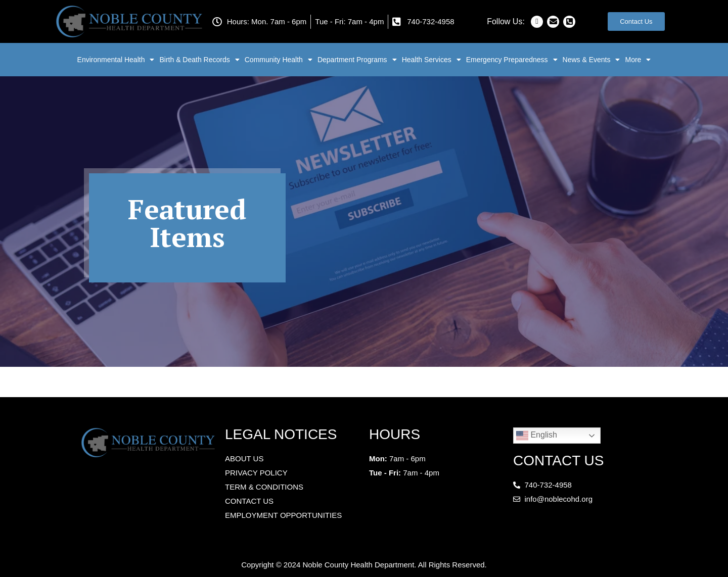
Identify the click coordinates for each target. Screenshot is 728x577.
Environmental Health (116, 60)
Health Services (431, 60)
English (537, 436)
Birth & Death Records (199, 60)
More (638, 60)
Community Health (279, 60)
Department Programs (357, 60)
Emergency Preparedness (512, 60)
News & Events (591, 60)
